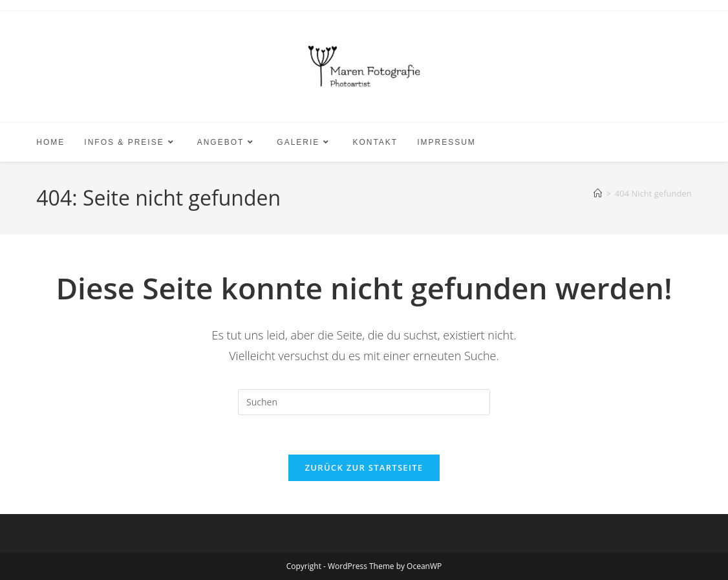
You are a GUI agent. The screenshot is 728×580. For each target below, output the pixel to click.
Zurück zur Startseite (364, 467)
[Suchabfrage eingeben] (364, 402)
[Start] (598, 193)
